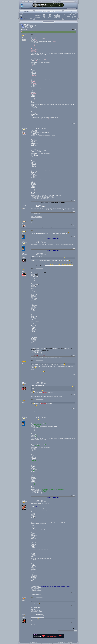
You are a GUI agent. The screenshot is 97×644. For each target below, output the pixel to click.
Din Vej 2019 (33, 215)
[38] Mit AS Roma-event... (57, 16)
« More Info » (66, 641)
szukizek (44, 15)
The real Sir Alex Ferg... (57, 15)
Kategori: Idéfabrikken (29, 26)
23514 (76, 14)
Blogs (50, 16)
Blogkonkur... (50, 17)
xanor (23, 230)
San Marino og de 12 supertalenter (37, 217)
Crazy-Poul (24, 205)
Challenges (50, 15)
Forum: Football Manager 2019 (29, 25)
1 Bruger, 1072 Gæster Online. (70, 15)
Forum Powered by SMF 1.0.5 (62, 643)
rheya (44, 14)
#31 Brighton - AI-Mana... (57, 17)
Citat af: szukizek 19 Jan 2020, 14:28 (37, 600)
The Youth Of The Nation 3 (57, 18)
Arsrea (23, 128)
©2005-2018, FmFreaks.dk (33, 643)
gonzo (23, 268)
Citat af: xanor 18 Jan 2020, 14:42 (37, 257)
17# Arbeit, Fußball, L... (57, 17)
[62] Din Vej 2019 (28, 27)
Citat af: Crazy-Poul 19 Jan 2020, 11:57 (38, 385)
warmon (44, 16)
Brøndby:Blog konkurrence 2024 (36, 594)
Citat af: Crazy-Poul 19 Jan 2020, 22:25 (38, 617)
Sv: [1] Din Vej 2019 (39, 34)
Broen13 (44, 16)
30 (28, 29)
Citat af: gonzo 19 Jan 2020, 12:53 (37, 402)
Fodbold (50, 14)
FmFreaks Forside (26, 24)
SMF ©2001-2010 (69, 643)
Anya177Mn (72, 18)
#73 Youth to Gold (57, 16)
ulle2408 (23, 34)
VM (57, 14)
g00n (44, 18)
